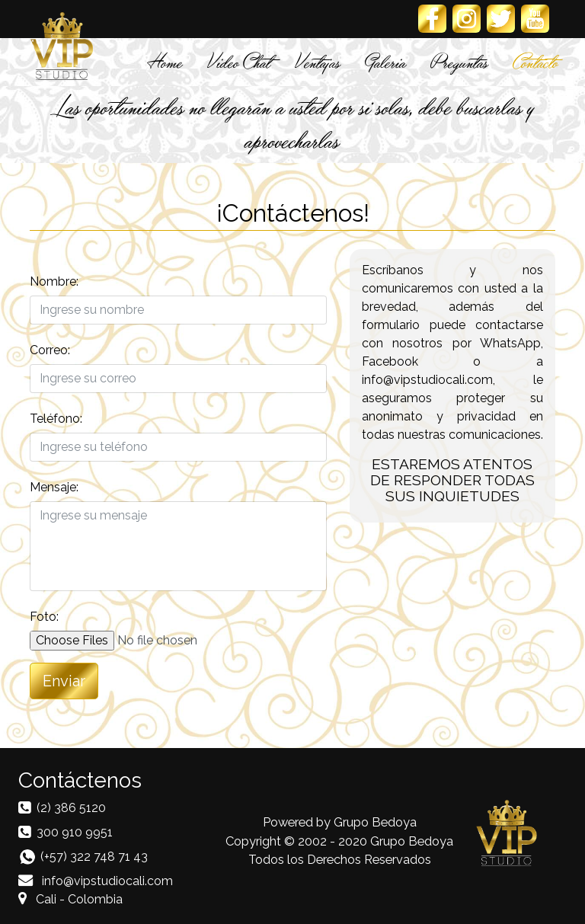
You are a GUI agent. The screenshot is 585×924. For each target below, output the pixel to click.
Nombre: (54, 281)
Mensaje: (54, 487)
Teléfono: (56, 419)
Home (165, 62)
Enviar (64, 681)
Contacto (535, 62)
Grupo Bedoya (375, 822)
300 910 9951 (75, 832)
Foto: (44, 617)
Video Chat (239, 62)
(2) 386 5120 (71, 808)
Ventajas (318, 62)
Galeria (385, 62)
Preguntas (459, 62)
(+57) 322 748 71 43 (94, 857)
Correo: (50, 350)
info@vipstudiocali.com (96, 881)
